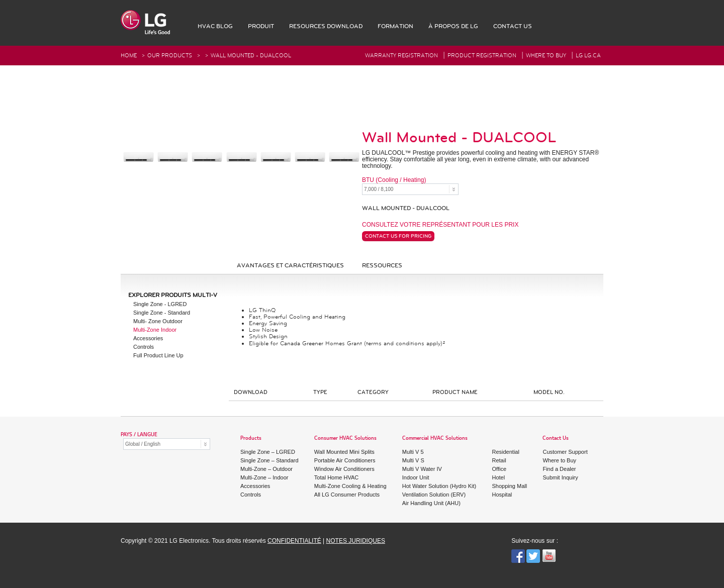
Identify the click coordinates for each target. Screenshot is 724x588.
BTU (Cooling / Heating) (394, 180)
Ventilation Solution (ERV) (434, 495)
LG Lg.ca (588, 56)
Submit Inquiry (560, 477)
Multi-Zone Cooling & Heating (350, 486)
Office (500, 469)
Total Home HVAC (336, 477)
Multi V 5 (413, 452)
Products (251, 438)
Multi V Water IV (422, 469)
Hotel (499, 477)
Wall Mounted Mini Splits (344, 452)
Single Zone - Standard (162, 313)
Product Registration (482, 56)
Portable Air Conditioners (345, 460)
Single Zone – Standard (269, 460)
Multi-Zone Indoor (155, 330)
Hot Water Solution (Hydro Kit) (439, 486)
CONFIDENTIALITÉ (294, 541)
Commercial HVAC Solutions (435, 438)
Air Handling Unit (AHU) (431, 503)
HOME (129, 56)
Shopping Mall (510, 486)
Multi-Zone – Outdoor (266, 469)
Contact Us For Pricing (398, 236)
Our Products (170, 56)
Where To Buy (546, 56)
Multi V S (413, 460)
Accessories (148, 338)
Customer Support (565, 452)
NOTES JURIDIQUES (356, 541)
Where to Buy (559, 460)
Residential (506, 452)
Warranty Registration (401, 56)
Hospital (502, 495)
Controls (144, 347)
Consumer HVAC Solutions (345, 438)
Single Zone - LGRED (160, 304)
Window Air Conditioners (344, 469)
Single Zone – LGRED (268, 452)
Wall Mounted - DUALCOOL (251, 56)
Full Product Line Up (158, 355)
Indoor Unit (416, 477)
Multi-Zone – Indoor (264, 477)
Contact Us (556, 438)
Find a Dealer (559, 469)
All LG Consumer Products (347, 495)
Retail (499, 460)
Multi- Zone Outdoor (158, 321)
